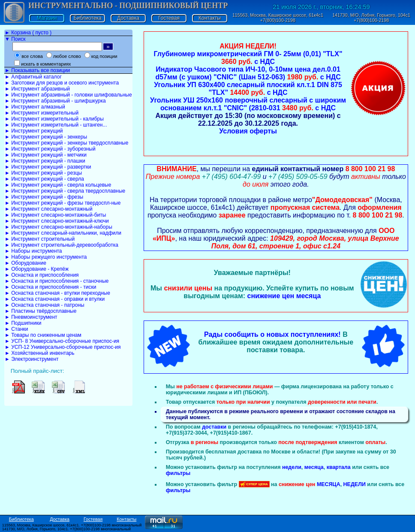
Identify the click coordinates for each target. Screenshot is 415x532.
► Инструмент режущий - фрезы (44, 197)
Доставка (128, 18)
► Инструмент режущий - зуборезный (50, 149)
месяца (314, 467)
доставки (214, 427)
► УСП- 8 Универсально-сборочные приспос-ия (62, 341)
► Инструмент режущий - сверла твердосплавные (65, 191)
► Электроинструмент (32, 359)
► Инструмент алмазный (35, 107)
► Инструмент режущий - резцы (43, 173)
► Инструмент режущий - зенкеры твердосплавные (66, 143)
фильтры (178, 473)
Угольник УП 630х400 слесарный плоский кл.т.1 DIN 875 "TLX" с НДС (248, 89)
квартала (339, 467)
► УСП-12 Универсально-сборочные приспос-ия (63, 347)
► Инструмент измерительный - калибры (54, 119)
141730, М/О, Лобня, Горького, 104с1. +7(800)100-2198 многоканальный (66, 529)
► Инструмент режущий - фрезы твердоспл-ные (63, 203)
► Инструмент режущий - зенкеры (46, 137)
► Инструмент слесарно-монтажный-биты (55, 215)
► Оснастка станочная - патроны (45, 305)
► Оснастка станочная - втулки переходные (57, 293)
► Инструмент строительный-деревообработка (62, 245)
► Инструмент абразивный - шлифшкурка (55, 101)
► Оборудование (26, 263)
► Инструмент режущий (34, 131)
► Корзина (28, 33)
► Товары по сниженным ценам (43, 335)
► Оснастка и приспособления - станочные (57, 281)
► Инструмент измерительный (42, 113)
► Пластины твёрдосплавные (41, 311)
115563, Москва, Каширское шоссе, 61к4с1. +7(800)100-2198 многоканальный (72, 525)
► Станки (17, 329)
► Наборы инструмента (33, 251)
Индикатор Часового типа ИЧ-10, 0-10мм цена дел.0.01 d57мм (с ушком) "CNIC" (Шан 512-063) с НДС (248, 73)
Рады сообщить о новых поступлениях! (272, 334)
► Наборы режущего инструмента (46, 257)
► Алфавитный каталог (33, 77)
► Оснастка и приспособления (42, 275)
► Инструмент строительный (40, 239)
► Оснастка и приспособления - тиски (50, 287)
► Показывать (37, 70)
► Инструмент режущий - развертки (48, 167)
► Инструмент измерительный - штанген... (56, 125)
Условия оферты (248, 131)
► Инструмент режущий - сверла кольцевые (58, 185)
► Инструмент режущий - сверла (44, 179)
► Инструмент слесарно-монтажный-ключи (57, 221)
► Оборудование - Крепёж (37, 269)
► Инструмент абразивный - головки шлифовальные (68, 95)
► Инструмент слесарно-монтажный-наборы (59, 227)
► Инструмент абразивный (37, 89)
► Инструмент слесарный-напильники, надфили (63, 233)
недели (292, 467)
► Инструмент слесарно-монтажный (49, 209)
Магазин (47, 18)
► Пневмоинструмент (31, 317)
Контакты (210, 18)
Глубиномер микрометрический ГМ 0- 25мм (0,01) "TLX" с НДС (248, 58)
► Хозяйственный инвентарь (39, 353)
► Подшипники (23, 323)
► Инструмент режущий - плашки (45, 161)
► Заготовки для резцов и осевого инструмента (62, 83)
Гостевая (169, 18)
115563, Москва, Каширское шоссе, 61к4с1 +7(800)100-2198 (278, 18)
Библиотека (88, 18)
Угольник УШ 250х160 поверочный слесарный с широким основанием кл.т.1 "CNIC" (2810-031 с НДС (248, 104)
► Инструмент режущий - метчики (46, 155)
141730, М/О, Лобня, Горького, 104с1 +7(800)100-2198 (371, 18)
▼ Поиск (15, 39)
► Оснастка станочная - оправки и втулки (55, 299)
